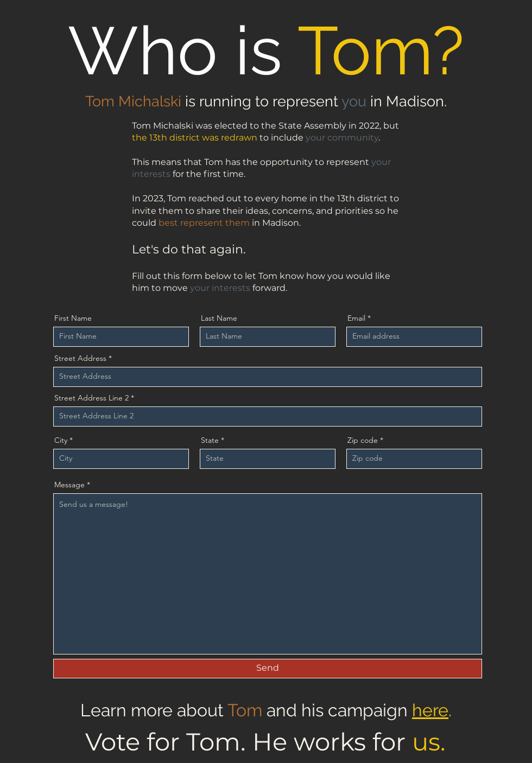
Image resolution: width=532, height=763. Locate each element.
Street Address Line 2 (91, 398)
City (61, 440)
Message (69, 485)
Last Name (219, 318)
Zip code (363, 440)
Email (356, 318)
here (430, 710)
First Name (73, 318)
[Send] (268, 669)
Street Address (80, 358)
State (210, 440)
